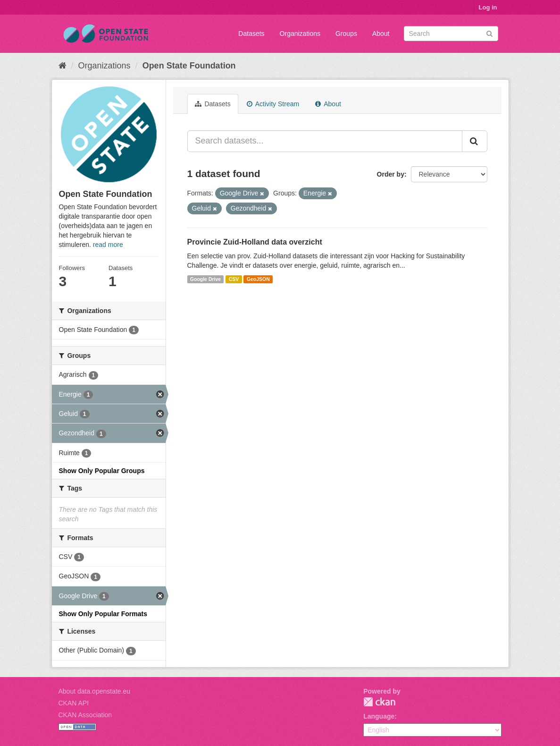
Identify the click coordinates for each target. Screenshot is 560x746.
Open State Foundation (189, 66)
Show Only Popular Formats (103, 614)
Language (379, 716)
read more (108, 245)
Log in (488, 7)
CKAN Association (85, 715)
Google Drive (205, 279)
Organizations (300, 34)
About (381, 34)
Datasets (251, 34)
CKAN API (74, 703)
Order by (391, 174)
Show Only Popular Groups (102, 471)
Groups (346, 34)
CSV (234, 279)
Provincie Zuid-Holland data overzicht (255, 242)
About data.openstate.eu (95, 691)
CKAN (379, 702)
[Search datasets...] (325, 141)
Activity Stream (273, 104)
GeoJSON (258, 279)
